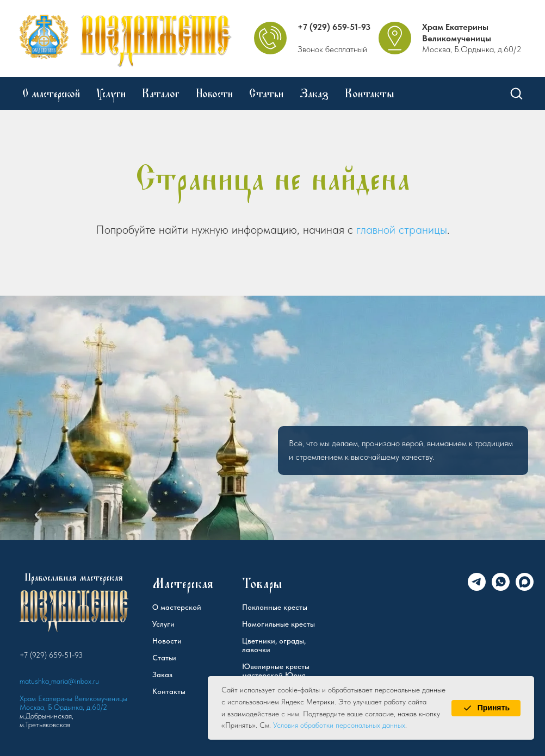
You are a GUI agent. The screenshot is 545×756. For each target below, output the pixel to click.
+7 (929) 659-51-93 (334, 27)
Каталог (161, 93)
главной (376, 229)
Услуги (111, 93)
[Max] (525, 588)
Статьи (266, 93)
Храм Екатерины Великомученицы (457, 33)
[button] (516, 93)
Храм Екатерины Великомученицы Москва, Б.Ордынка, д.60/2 (73, 703)
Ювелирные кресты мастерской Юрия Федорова (276, 675)
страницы (423, 229)
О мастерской (51, 93)
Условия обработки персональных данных (339, 725)
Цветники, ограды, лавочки (274, 645)
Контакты (370, 93)
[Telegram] (477, 588)
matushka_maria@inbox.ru (59, 681)
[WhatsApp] (501, 588)
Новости (214, 93)
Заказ (314, 93)
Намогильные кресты (278, 624)
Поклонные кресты (275, 607)
